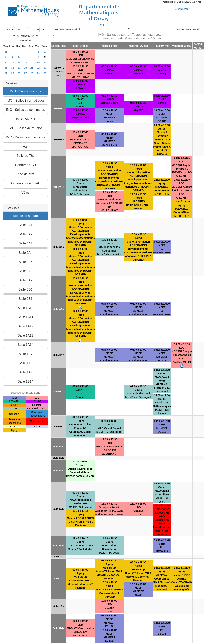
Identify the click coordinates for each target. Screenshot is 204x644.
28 (32, 73)
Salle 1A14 (58, 546)
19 (6, 57)
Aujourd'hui (26, 40)
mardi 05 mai (109, 46)
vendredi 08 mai (182, 46)
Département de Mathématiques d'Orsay (99, 13)
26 (19, 73)
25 (13, 73)
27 (25, 73)
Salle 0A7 (59, 355)
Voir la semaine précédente (67, 29)
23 (45, 68)
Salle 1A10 (58, 447)
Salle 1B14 (58, 628)
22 (38, 68)
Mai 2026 (25, 36)
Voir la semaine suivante (190, 29)
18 (6, 52)
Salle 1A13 (58, 509)
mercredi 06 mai (138, 46)
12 (19, 62)
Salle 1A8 (59, 579)
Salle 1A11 (58, 458)
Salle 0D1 (59, 392)
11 (13, 62)
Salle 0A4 (59, 187)
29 (38, 73)
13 (25, 62)
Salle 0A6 (59, 309)
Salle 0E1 (58, 426)
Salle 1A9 (59, 606)
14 (32, 62)
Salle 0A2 (59, 108)
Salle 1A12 (58, 471)
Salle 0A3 (59, 139)
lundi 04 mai (80, 46)
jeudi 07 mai (162, 46)
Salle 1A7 (59, 557)
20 (6, 62)
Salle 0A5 (59, 247)
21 (6, 68)
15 (38, 62)
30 (45, 73)
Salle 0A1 (59, 68)
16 (45, 62)
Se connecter (182, 9)
